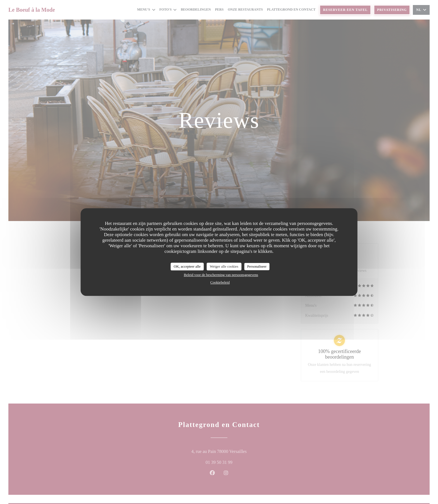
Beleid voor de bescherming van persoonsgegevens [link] (221, 275)
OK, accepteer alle (187, 266)
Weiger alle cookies (224, 266)
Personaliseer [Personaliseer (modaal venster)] (257, 266)
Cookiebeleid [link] (220, 282)
